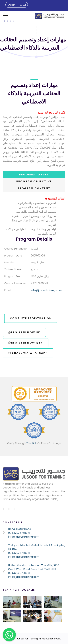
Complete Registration (31, 318)
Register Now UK (24, 332)
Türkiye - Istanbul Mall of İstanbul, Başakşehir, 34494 (37, 547)
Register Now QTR (26, 343)
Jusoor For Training (27, 639)
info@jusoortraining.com (46, 290)
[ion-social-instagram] (10, 21)
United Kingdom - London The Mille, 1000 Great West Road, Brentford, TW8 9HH (34, 567)
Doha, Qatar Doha (20, 529)
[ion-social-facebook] (4, 21)
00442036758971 (19, 533)
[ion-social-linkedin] (14, 21)
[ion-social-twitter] (7, 21)
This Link (31, 443)
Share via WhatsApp (28, 353)
